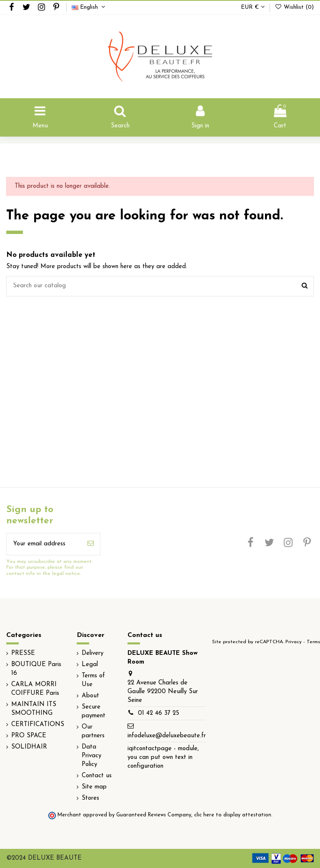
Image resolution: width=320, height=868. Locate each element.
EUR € (253, 7)
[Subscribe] (91, 544)
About (90, 696)
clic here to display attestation (233, 815)
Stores (90, 798)
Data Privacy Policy (91, 756)
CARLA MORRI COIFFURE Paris (35, 689)
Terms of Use (93, 680)
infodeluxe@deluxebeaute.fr (167, 736)
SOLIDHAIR (29, 747)
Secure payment (94, 711)
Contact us (97, 776)
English (89, 7)
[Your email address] (44, 544)
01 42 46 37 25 (159, 713)
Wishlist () (294, 7)
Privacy (294, 642)
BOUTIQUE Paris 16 (36, 669)
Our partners (93, 731)
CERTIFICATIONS (38, 725)
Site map (94, 787)
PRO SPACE (29, 736)
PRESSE (23, 653)
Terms (313, 642)
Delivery (92, 653)
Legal (90, 665)
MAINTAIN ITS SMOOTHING (34, 709)
